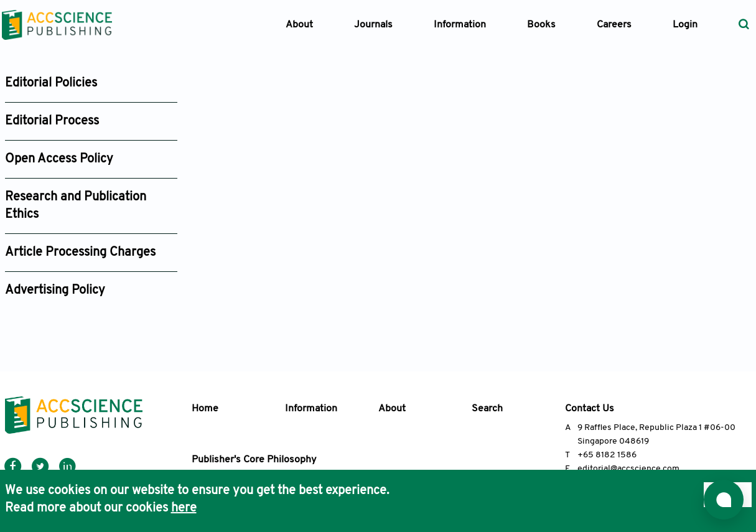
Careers (614, 25)
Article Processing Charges (80, 253)
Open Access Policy (59, 159)
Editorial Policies (51, 83)
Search (487, 409)
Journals (373, 25)
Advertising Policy (55, 291)
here (184, 508)
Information (311, 409)
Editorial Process (52, 121)
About (392, 409)
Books (541, 25)
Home (205, 409)
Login (685, 25)
